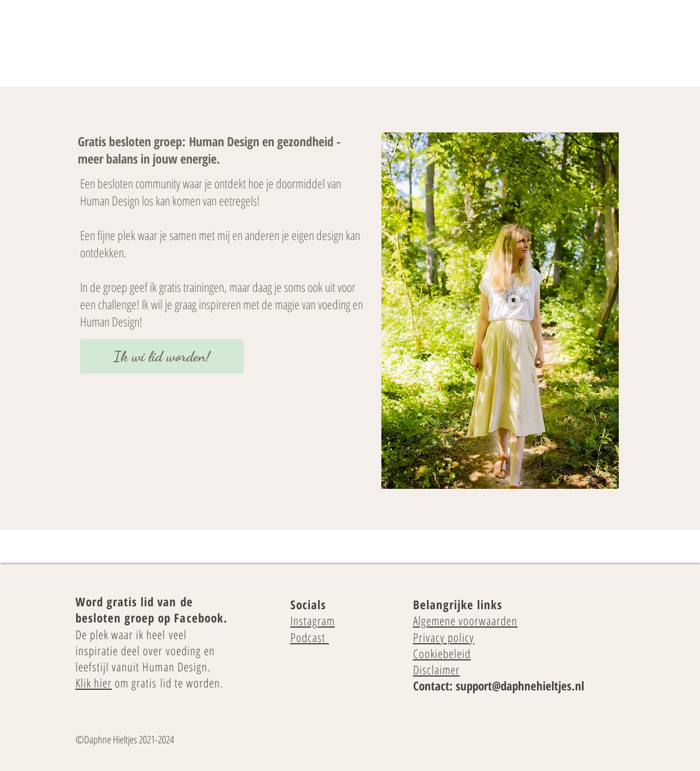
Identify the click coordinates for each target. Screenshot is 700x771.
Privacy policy (444, 637)
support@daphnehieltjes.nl (520, 686)
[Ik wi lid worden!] (162, 356)
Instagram (313, 621)
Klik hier (94, 683)
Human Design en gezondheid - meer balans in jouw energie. (209, 150)
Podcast (310, 637)
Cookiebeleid (442, 654)
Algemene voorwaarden (466, 621)
